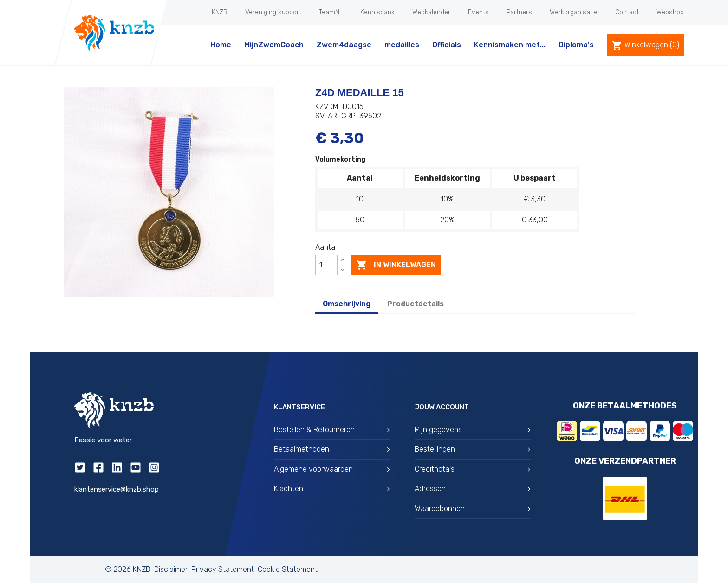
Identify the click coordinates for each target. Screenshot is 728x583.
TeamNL (331, 12)
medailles (402, 45)
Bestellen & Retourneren (332, 430)
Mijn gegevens (473, 430)
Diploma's (576, 45)
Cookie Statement (288, 569)
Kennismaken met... (510, 45)
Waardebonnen (473, 509)
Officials (447, 45)
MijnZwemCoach (274, 45)
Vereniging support (273, 12)
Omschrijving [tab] (347, 304)
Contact (627, 12)
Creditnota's (473, 469)
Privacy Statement (223, 569)
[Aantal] (326, 265)
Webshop (670, 12)
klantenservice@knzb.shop (117, 489)
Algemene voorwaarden (332, 469)
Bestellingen (473, 449)
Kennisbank (377, 12)
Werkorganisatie (574, 12)
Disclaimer (171, 569)
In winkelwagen (396, 265)
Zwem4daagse (344, 45)
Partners (519, 12)
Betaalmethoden (332, 449)
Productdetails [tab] (416, 304)
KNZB (220, 12)
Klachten (332, 489)
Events (478, 12)
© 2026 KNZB (128, 569)
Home (221, 45)
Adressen (473, 489)
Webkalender (431, 12)
